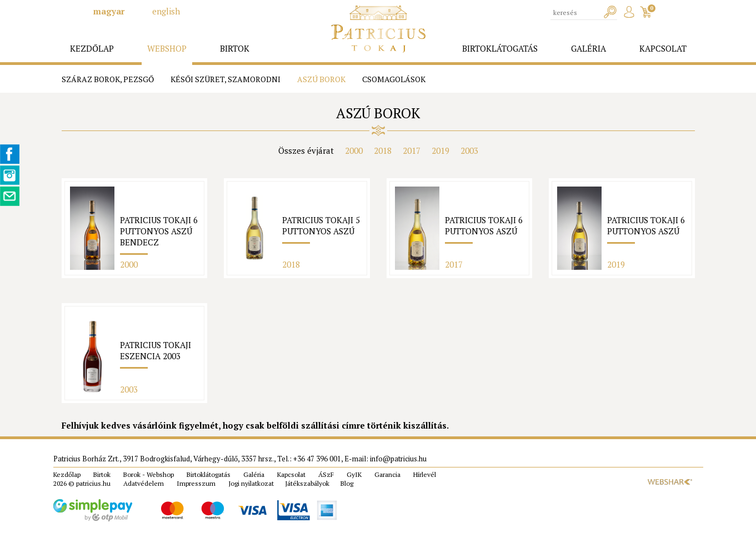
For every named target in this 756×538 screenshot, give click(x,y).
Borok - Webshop (149, 474)
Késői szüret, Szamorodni (226, 79)
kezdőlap (92, 48)
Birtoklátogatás (209, 474)
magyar (109, 11)
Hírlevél (425, 474)
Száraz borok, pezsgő (108, 79)
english (166, 11)
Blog (347, 483)
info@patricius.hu (398, 459)
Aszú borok (321, 79)
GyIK (354, 474)
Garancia (387, 474)
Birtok (102, 474)
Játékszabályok (307, 483)
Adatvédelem (144, 483)
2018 (383, 150)
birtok (235, 48)
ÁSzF (326, 474)
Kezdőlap (67, 474)
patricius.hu (93, 483)
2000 (354, 150)
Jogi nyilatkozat (251, 483)
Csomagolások (394, 79)
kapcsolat (663, 48)
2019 (440, 150)
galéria (589, 48)
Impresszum (196, 483)
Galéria (254, 474)
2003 (469, 150)
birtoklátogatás (500, 48)
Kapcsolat (291, 474)
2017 (412, 150)
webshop (167, 48)
